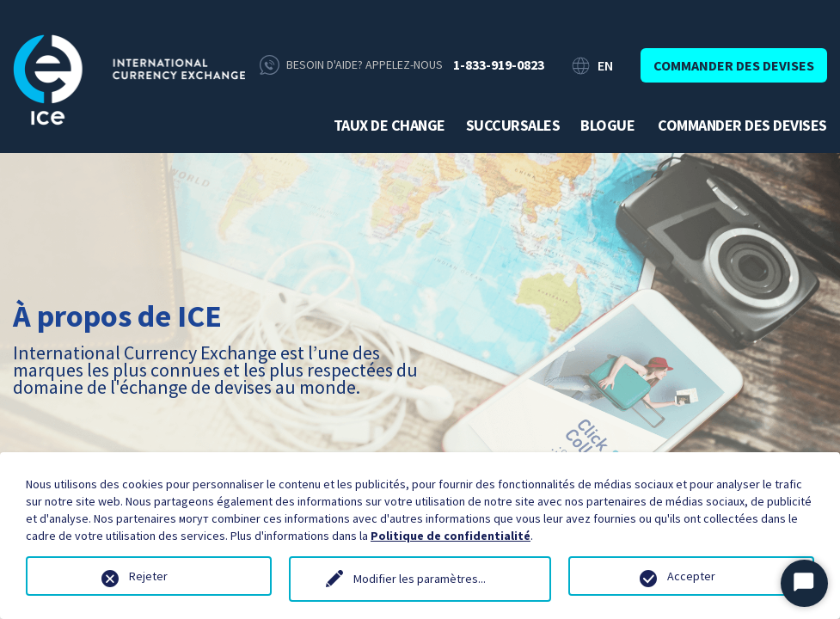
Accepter (691, 576)
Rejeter (148, 576)
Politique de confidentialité (451, 536)
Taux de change (389, 126)
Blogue (607, 126)
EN (605, 65)
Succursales (513, 126)
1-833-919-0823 (499, 64)
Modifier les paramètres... (420, 579)
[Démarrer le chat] (804, 583)
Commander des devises (734, 65)
